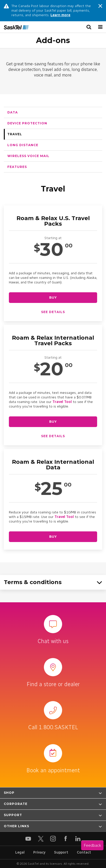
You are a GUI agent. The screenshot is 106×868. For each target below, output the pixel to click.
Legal (20, 852)
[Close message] (100, 7)
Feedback (92, 845)
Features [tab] (17, 167)
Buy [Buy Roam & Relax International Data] (53, 537)
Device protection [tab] (27, 123)
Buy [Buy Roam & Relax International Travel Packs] (53, 422)
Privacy (39, 852)
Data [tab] (13, 112)
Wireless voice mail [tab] (28, 156)
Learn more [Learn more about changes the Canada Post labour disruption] (60, 15)
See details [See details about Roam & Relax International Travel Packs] (53, 436)
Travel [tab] (15, 134)
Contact (84, 852)
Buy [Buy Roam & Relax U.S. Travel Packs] (53, 297)
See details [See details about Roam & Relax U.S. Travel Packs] (53, 312)
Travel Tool (62, 402)
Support (61, 852)
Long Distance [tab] (23, 145)
